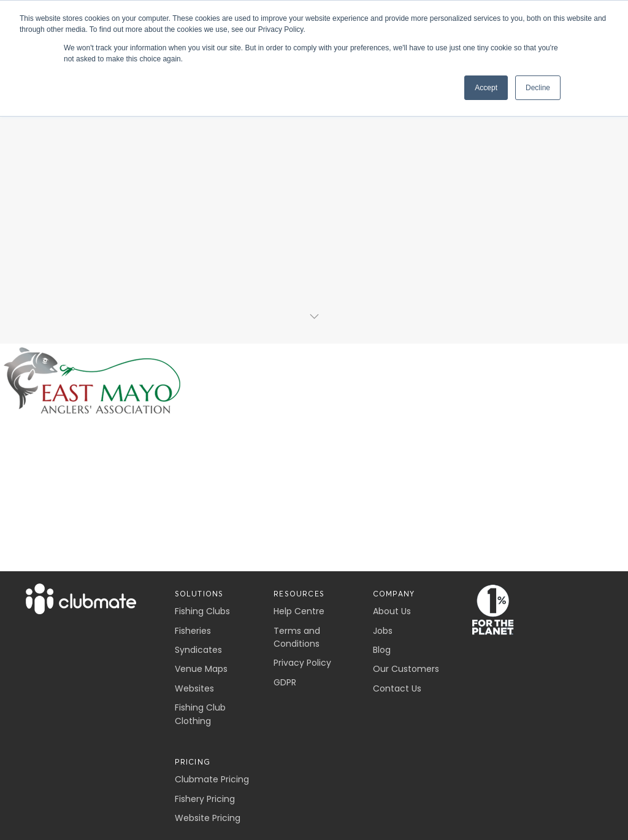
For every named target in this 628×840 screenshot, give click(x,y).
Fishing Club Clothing (200, 714)
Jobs (383, 631)
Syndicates (198, 650)
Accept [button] (486, 88)
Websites (194, 688)
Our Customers (406, 669)
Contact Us (397, 688)
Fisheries (193, 631)
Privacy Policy (302, 663)
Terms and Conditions (297, 637)
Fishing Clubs (202, 611)
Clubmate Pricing (212, 779)
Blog (382, 650)
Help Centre (299, 611)
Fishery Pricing (205, 799)
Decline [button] (538, 88)
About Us (392, 611)
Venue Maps (201, 669)
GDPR (285, 682)
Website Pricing (208, 818)
